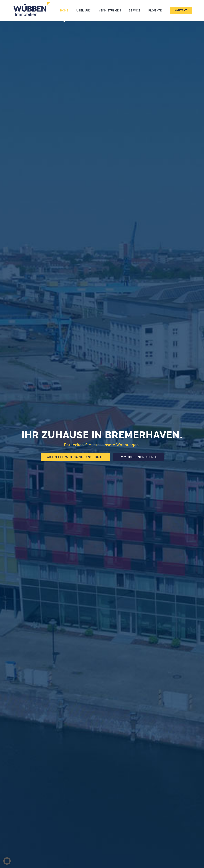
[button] (7, 861)
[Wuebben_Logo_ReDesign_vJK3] (32, 2)
